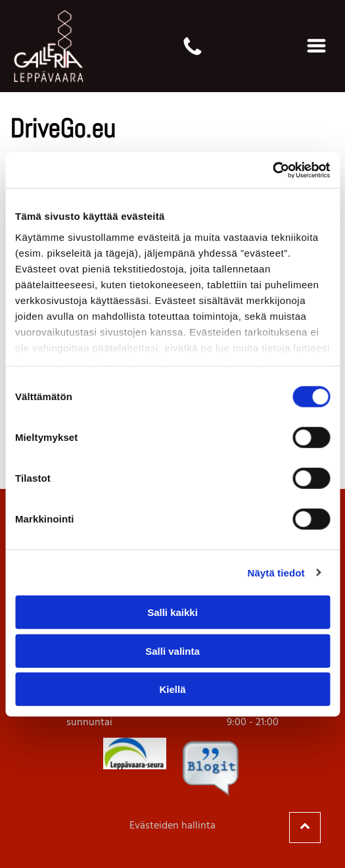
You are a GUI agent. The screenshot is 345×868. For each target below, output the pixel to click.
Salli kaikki (172, 612)
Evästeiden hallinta (172, 826)
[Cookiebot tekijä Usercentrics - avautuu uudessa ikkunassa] (272, 170)
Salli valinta (172, 651)
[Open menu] (316, 46)
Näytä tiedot (276, 572)
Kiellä (172, 689)
